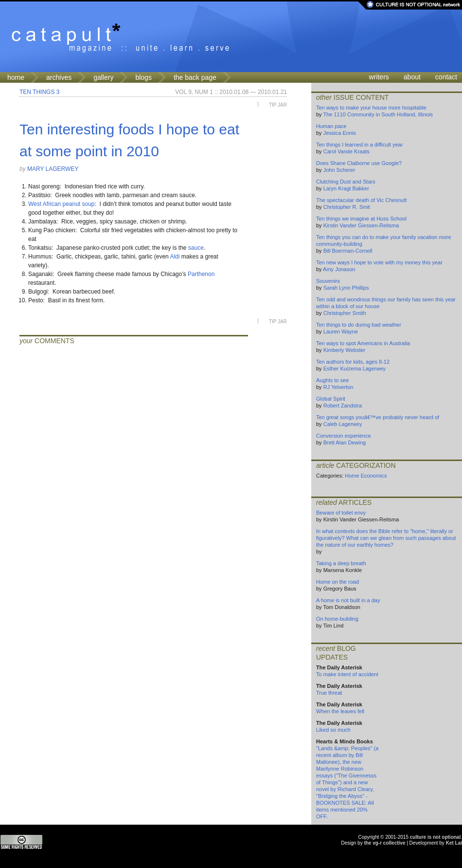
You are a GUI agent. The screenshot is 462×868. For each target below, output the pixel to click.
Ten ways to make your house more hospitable (371, 108)
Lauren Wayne (341, 332)
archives (59, 77)
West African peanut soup (62, 204)
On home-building (337, 619)
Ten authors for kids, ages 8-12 (353, 362)
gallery (103, 77)
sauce (196, 248)
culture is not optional (435, 837)
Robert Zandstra (343, 406)
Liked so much (333, 730)
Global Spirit (331, 399)
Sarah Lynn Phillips (346, 288)
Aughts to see (332, 380)
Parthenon (201, 274)
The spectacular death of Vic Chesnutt (361, 200)
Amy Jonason (339, 269)
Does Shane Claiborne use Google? (359, 163)
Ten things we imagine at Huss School (361, 219)
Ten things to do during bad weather (359, 325)
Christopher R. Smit (347, 207)
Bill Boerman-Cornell (348, 251)
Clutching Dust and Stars (346, 182)
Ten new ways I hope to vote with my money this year (379, 262)
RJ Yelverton (338, 387)
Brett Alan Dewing (345, 443)
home (16, 77)
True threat (329, 693)
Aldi (175, 257)
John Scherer (339, 170)
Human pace (331, 126)
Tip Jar (278, 105)
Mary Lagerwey (53, 169)
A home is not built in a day (348, 600)
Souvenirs (328, 281)
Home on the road (338, 582)
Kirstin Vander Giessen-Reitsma (361, 225)
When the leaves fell (340, 711)
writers (379, 77)
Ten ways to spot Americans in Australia (363, 343)
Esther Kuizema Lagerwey (355, 369)
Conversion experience (344, 436)
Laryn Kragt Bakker (346, 188)
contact (446, 77)
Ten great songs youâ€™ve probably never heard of (378, 417)
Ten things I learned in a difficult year (359, 145)
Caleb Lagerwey (343, 424)
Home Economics (366, 476)
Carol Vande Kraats (346, 151)
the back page (195, 77)
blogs (143, 77)
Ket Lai (454, 843)
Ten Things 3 (39, 92)
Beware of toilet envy (341, 513)
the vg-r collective (384, 843)
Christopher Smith (345, 313)
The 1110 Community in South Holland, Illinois (378, 114)
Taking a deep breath (341, 563)
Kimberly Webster (345, 350)
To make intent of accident (347, 674)
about (412, 77)
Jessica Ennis (340, 133)
